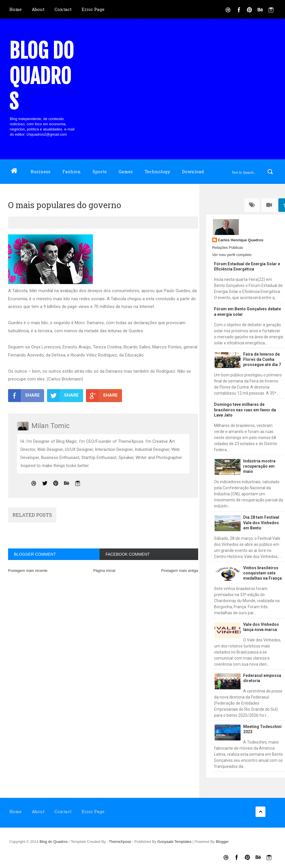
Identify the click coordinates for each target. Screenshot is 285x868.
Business (41, 171)
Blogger (222, 842)
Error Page (93, 9)
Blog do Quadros (42, 76)
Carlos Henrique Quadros (241, 240)
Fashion (72, 171)
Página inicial (104, 571)
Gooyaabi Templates (175, 842)
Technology (157, 171)
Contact (63, 9)
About (38, 9)
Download (193, 171)
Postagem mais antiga (180, 571)
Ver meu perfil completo (232, 255)
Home (15, 9)
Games (126, 171)
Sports (100, 171)
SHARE (24, 395)
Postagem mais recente (28, 571)
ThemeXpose (120, 842)
